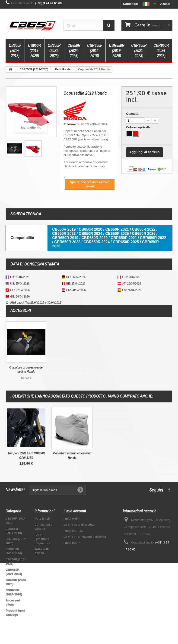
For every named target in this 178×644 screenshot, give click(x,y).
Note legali (42, 519)
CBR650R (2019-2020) (117, 50)
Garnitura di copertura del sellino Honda (26, 369)
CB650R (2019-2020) (35, 50)
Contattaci (130, 4)
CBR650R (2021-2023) (139, 50)
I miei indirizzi (73, 531)
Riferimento (72, 124)
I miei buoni (72, 543)
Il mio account (75, 511)
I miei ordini (72, 519)
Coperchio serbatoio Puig (72, 453)
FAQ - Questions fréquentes (42, 539)
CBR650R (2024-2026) (161, 50)
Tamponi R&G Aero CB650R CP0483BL (118, 455)
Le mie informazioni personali (85, 537)
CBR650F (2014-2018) (95, 50)
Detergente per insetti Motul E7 (26, 453)
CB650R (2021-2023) (54, 50)
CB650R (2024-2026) (74, 50)
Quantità (132, 114)
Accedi (165, 4)
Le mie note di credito (79, 525)
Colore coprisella (139, 127)
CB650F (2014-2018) (15, 50)
